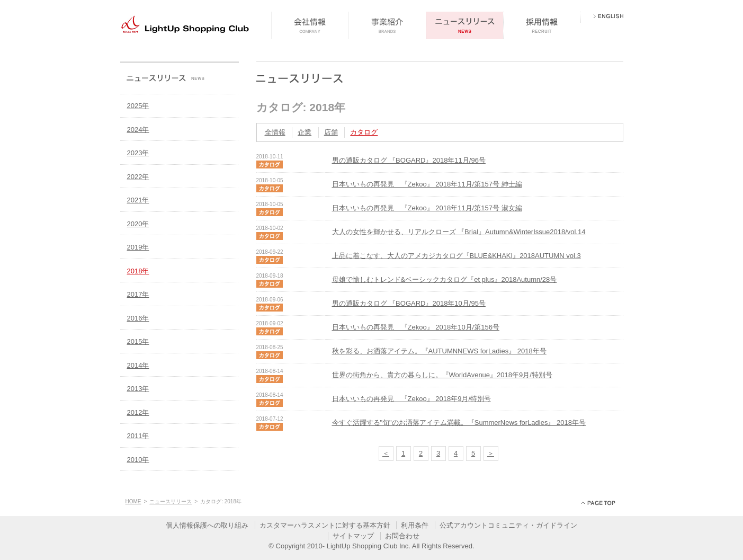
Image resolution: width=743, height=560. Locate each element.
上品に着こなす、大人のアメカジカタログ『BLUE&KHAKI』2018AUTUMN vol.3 (456, 256)
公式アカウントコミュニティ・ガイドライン (508, 525)
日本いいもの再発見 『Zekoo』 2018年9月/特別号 (412, 399)
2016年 (138, 318)
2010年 (138, 460)
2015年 (138, 341)
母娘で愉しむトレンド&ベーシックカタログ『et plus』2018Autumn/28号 (445, 279)
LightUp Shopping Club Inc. (369, 546)
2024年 (138, 130)
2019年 (138, 247)
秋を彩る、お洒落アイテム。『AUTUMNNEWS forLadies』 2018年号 (439, 351)
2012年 (138, 412)
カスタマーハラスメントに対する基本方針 (325, 525)
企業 (305, 132)
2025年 (138, 106)
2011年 (138, 436)
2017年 (138, 294)
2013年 (138, 389)
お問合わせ (402, 536)
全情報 (275, 132)
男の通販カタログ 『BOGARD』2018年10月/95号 (409, 303)
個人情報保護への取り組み (207, 525)
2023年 (138, 153)
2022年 (138, 177)
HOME (133, 501)
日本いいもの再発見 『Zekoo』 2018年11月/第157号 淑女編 (427, 208)
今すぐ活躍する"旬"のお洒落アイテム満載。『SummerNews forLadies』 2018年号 (459, 423)
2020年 (138, 224)
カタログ (364, 132)
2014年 (138, 365)
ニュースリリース (171, 501)
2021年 (138, 200)
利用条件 (415, 525)
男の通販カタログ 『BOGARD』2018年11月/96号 (409, 160)
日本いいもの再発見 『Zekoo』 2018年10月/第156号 (416, 327)
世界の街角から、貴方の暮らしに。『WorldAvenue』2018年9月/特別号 (442, 375)
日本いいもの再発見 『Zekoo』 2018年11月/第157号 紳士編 (427, 184)
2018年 (138, 271)
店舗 (331, 132)
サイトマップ (353, 536)
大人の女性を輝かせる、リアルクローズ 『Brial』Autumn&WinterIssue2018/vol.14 (459, 232)
